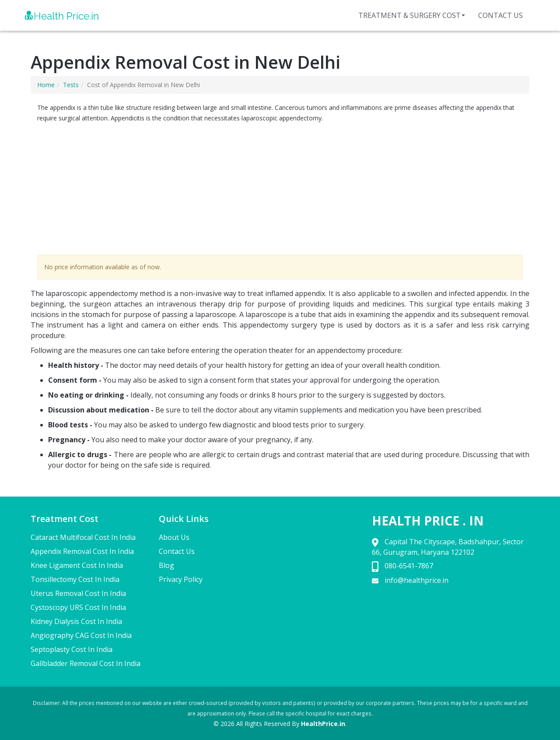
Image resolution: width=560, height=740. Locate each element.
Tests (71, 85)
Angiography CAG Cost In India (81, 635)
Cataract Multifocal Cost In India (83, 537)
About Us (174, 537)
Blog (166, 565)
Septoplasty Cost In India (72, 649)
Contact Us (500, 15)
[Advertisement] (280, 189)
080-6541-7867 (409, 566)
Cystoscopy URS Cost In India (78, 607)
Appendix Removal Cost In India (82, 551)
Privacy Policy (181, 579)
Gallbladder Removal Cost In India (86, 663)
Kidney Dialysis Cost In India (76, 621)
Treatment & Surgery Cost (412, 15)
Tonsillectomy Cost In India (75, 579)
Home (46, 85)
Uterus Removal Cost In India (78, 593)
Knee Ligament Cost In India (77, 565)
